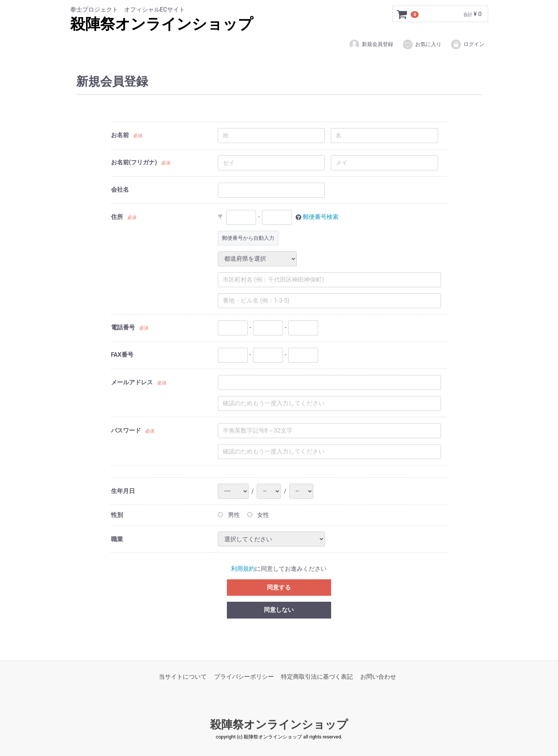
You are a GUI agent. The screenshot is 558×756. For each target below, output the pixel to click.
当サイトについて (183, 677)
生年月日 (123, 491)
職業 (117, 539)
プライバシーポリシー (244, 677)
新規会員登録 (371, 44)
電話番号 (123, 327)
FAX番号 (122, 355)
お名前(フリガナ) (134, 162)
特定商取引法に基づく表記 (317, 677)
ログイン (467, 44)
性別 (117, 515)
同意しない (279, 610)
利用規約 (243, 569)
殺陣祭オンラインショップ (162, 24)
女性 (258, 515)
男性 (229, 515)
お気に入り (422, 44)
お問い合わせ (378, 677)
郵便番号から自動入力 (248, 238)
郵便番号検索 (321, 217)
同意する (279, 587)
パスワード (126, 430)
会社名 (120, 190)
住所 (117, 217)
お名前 (120, 135)
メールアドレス (132, 382)
